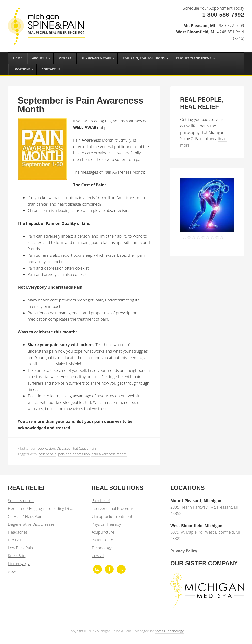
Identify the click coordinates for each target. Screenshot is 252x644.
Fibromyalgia (19, 564)
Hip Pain (15, 540)
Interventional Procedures (114, 509)
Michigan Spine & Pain (45, 20)
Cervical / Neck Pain (25, 516)
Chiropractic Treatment (112, 516)
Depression (46, 448)
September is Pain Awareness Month (80, 105)
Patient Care (102, 540)
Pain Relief (101, 501)
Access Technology (169, 631)
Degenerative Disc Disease (31, 524)
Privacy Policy (184, 551)
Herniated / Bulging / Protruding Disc (40, 509)
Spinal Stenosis (21, 501)
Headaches (18, 532)
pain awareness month (109, 454)
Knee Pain (17, 556)
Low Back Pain (20, 548)
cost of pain (48, 454)
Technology (102, 548)
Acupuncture (103, 532)
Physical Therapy (106, 524)
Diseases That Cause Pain (76, 448)
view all (14, 571)
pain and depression (74, 454)
